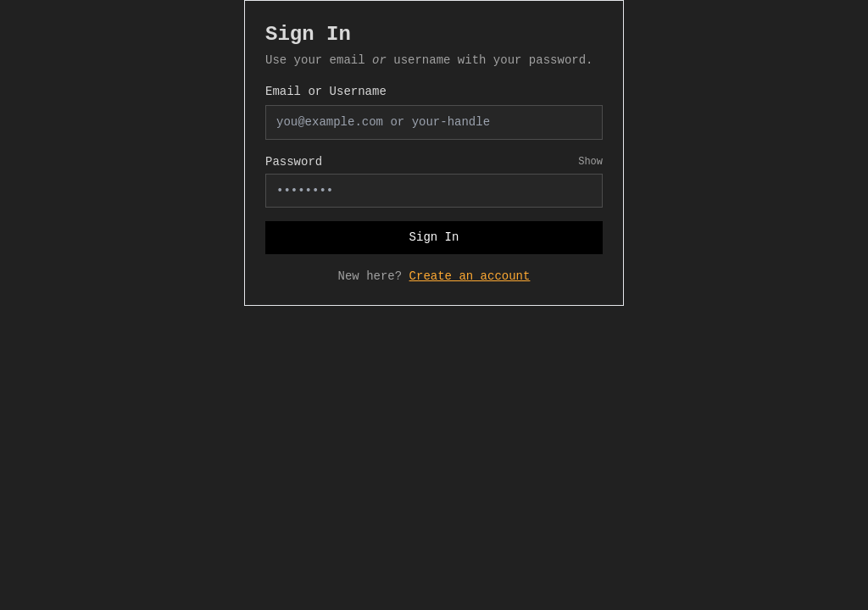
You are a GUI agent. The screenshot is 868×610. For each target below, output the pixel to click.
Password (294, 162)
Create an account (470, 276)
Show (590, 162)
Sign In (434, 237)
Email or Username (326, 91)
